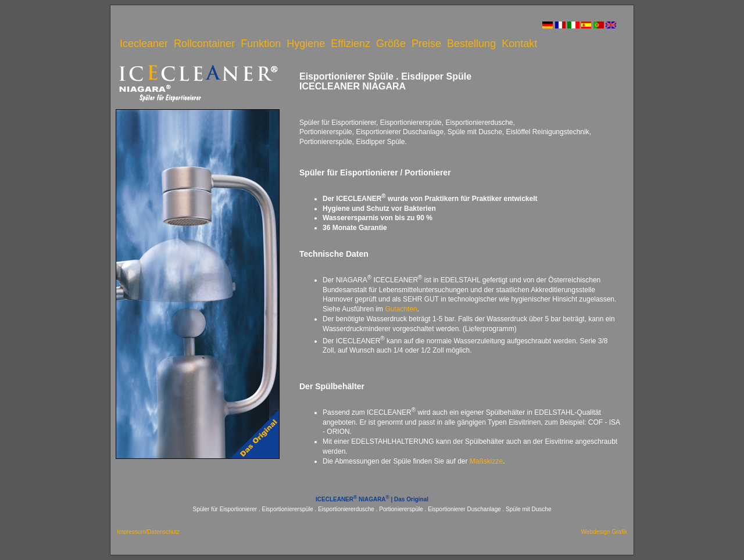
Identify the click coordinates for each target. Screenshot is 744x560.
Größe (391, 44)
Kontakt (519, 44)
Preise (426, 44)
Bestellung (471, 44)
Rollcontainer (204, 44)
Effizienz (350, 44)
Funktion (261, 44)
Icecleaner (144, 44)
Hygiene (306, 44)
